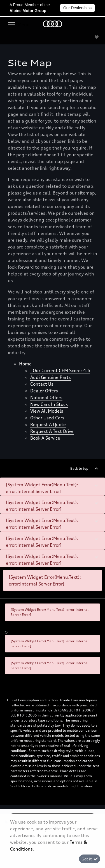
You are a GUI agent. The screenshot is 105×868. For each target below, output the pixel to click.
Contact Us (42, 384)
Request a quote (48, 424)
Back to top (79, 468)
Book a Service (45, 438)
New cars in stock (49, 404)
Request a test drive (52, 431)
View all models (47, 411)
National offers (46, 397)
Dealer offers (44, 391)
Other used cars (47, 418)
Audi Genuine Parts (51, 377)
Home (25, 364)
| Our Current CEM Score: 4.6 (60, 370)
